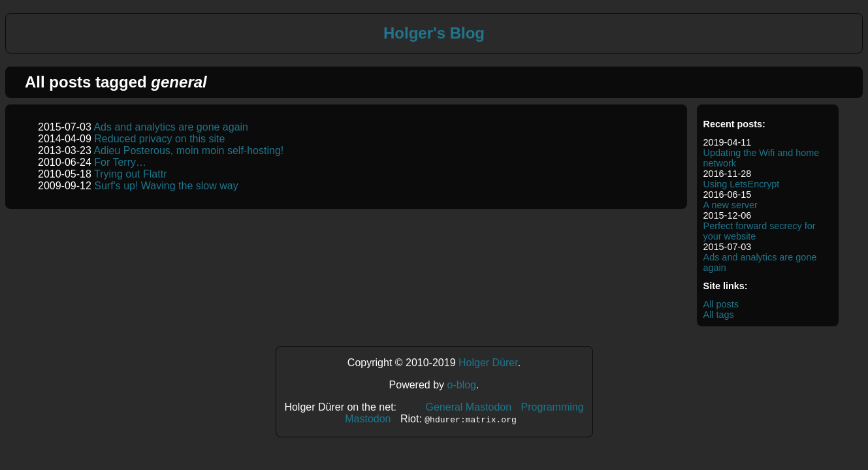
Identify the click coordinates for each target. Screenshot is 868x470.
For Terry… (120, 162)
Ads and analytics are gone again (171, 127)
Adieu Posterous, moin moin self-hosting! (188, 150)
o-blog (462, 385)
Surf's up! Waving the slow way (166, 186)
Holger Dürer (488, 363)
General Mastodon (468, 407)
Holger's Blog (434, 33)
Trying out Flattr (130, 174)
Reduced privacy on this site (159, 139)
